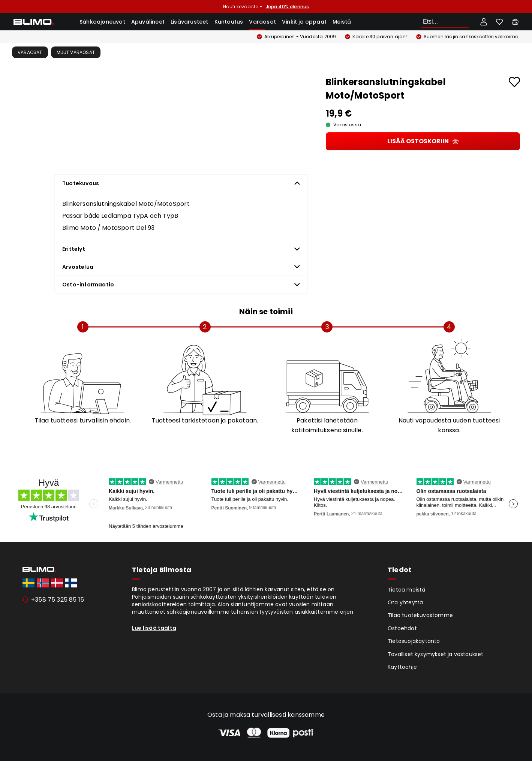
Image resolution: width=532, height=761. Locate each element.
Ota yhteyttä (405, 602)
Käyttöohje (402, 667)
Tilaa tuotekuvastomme (420, 615)
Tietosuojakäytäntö (414, 641)
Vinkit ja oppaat (304, 22)
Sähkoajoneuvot (102, 22)
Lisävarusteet (190, 22)
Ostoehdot (402, 628)
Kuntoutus (229, 22)
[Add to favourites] (514, 82)
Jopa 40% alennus (288, 7)
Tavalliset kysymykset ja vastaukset (436, 654)
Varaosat (262, 22)
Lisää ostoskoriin (423, 141)
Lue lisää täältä (154, 628)
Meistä (342, 22)
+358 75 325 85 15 (58, 600)
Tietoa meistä (407, 590)
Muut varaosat (76, 52)
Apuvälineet (148, 22)
